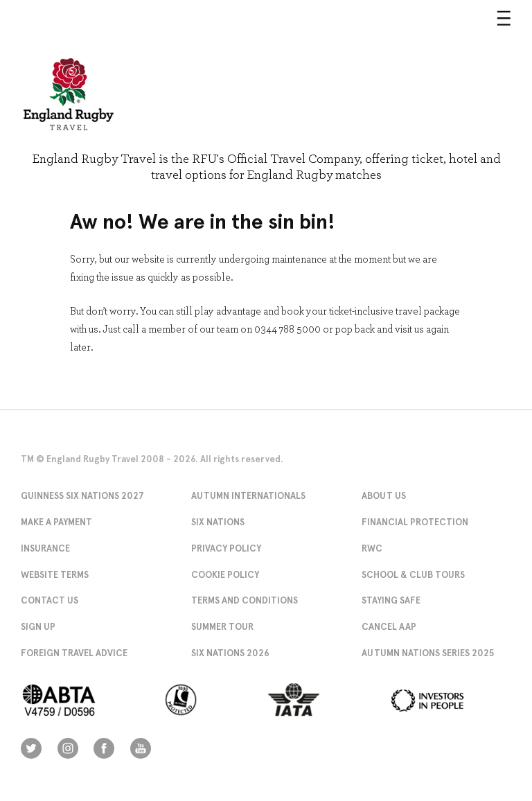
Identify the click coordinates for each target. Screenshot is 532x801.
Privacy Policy (226, 548)
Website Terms (55, 575)
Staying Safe (391, 600)
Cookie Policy (225, 575)
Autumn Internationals (248, 496)
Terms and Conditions (245, 600)
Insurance (45, 548)
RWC (372, 548)
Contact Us (50, 600)
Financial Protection (415, 522)
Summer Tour (222, 627)
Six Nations (218, 522)
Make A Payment (56, 522)
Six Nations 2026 (230, 653)
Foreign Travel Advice (74, 653)
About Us (384, 496)
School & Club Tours (413, 575)
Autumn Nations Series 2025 (428, 653)
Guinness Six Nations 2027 (82, 496)
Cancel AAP (389, 627)
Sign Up (38, 627)
